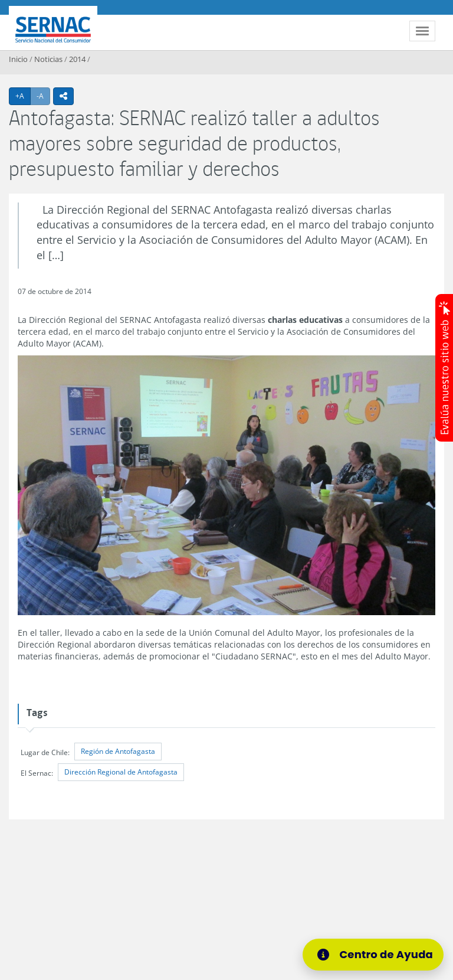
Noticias (48, 59)
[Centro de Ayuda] (373, 955)
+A (23, 96)
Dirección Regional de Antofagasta (121, 772)
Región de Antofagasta (118, 751)
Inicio (18, 59)
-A (43, 96)
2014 (77, 59)
